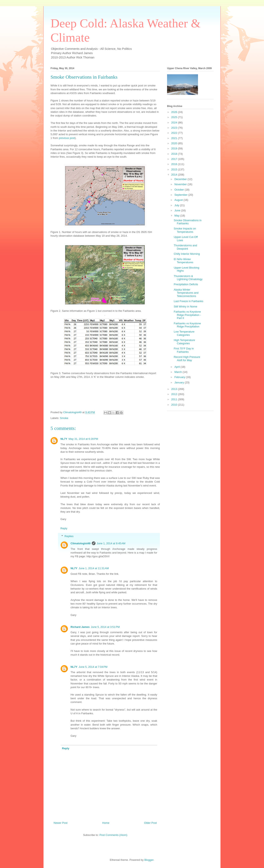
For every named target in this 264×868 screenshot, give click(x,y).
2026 (175, 112)
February (180, 377)
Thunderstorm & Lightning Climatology (188, 278)
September (181, 195)
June (178, 210)
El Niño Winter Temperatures (183, 261)
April (178, 367)
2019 (175, 148)
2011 (175, 399)
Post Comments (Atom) (113, 835)
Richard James (80, 627)
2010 (175, 405)
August (179, 200)
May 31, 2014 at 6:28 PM (83, 439)
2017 (175, 159)
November (181, 184)
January (180, 382)
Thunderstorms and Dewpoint (185, 247)
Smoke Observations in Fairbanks (187, 222)
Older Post (150, 823)
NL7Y (64, 439)
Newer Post (61, 823)
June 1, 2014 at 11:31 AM (94, 568)
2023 (175, 128)
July (177, 205)
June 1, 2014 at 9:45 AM (111, 543)
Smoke (64, 418)
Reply (64, 528)
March (179, 372)
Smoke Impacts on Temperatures (185, 230)
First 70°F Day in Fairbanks (184, 350)
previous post (67, 138)
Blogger (149, 860)
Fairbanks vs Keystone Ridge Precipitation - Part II (187, 315)
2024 (175, 123)
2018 (175, 154)
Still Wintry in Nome (185, 307)
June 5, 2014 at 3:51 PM (105, 627)
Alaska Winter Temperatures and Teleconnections (186, 293)
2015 (175, 169)
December (181, 179)
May (177, 216)
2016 (175, 164)
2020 (175, 143)
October (180, 190)
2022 (175, 133)
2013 (175, 389)
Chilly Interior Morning (187, 254)
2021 (175, 138)
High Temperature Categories (184, 342)
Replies (69, 536)
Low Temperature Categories (184, 333)
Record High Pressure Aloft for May (187, 359)
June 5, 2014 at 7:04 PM (93, 667)
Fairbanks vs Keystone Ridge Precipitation (187, 325)
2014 (175, 175)
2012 (175, 394)
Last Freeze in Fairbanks (188, 301)
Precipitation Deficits (186, 284)
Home (106, 823)
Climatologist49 (81, 543)
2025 (175, 117)
